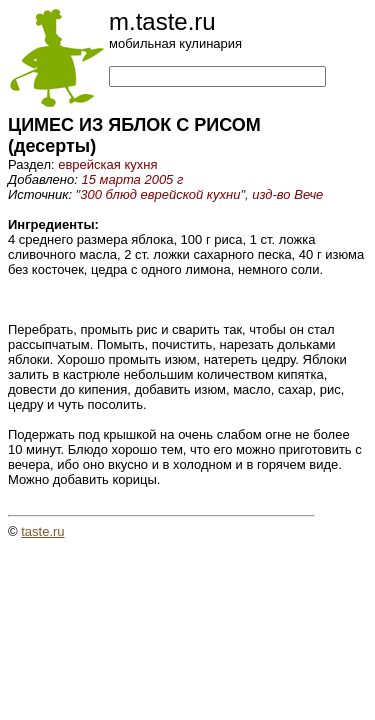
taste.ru (42, 531)
